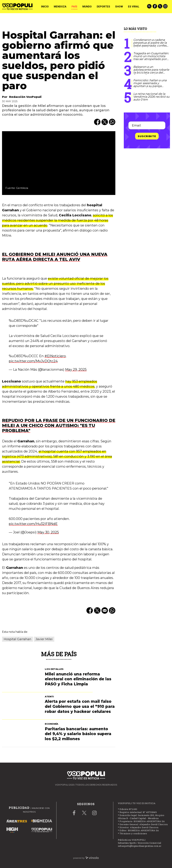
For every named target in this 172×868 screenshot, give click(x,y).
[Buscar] (150, 7)
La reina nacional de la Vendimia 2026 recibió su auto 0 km (151, 97)
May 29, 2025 (76, 369)
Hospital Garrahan (18, 639)
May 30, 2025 (48, 532)
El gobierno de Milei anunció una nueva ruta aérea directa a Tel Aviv (55, 257)
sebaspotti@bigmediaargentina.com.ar (140, 846)
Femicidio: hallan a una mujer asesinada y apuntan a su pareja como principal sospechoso (150, 86)
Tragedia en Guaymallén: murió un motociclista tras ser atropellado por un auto (151, 58)
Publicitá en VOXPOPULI (132, 840)
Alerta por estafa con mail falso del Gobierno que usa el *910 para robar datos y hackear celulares (80, 706)
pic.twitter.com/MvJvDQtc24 (33, 361)
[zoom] (59, 163)
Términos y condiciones (133, 833)
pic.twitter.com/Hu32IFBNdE (33, 524)
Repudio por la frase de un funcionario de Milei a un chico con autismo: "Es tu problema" (59, 425)
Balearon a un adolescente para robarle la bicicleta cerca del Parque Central (151, 71)
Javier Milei (44, 639)
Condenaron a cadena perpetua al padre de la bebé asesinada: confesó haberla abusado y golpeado (151, 46)
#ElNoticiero (55, 356)
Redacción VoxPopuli (25, 97)
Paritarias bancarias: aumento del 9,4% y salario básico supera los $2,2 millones (78, 734)
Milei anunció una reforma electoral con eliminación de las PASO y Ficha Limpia (78, 679)
